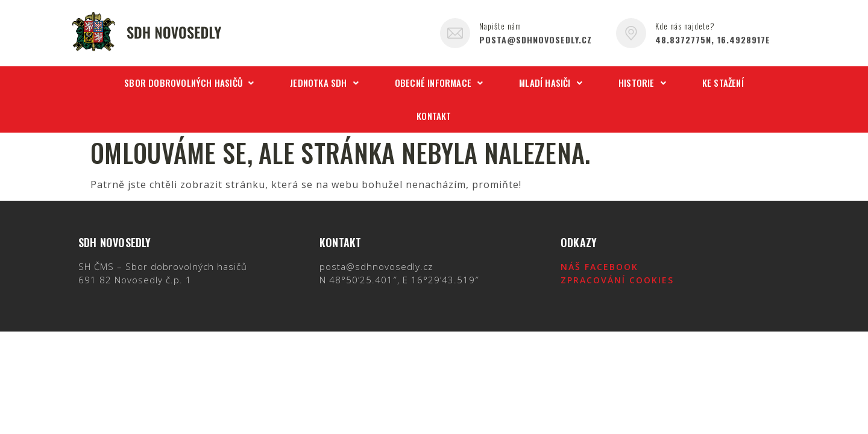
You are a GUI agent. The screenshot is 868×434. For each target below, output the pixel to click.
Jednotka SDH (324, 83)
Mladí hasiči (551, 83)
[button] (189, 83)
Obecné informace (439, 83)
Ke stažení (723, 83)
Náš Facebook (599, 267)
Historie (642, 83)
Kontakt (434, 116)
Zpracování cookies (617, 280)
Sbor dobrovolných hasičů (189, 83)
